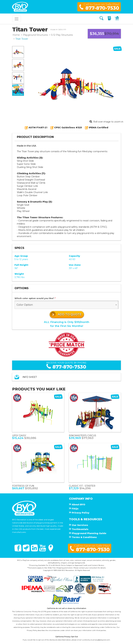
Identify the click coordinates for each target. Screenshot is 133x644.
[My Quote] (110, 19)
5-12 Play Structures (62, 35)
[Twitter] (26, 551)
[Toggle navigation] (17, 19)
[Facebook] (18, 551)
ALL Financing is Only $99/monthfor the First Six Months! (67, 324)
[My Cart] (117, 19)
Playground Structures (35, 35)
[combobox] (66, 305)
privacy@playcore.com (101, 640)
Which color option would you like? (35, 298)
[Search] (101, 19)
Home (16, 35)
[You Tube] (43, 551)
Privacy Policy (32, 630)
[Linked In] (35, 551)
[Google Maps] (51, 551)
